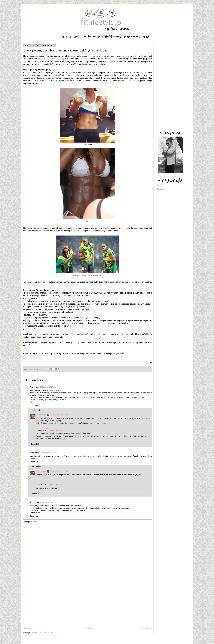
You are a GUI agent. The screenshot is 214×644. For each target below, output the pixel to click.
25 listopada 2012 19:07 (55, 431)
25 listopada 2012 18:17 (59, 415)
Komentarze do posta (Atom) (43, 633)
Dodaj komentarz (31, 522)
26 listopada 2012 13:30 (49, 502)
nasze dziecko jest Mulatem (51, 59)
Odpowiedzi (37, 410)
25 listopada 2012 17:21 (49, 453)
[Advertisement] (88, 605)
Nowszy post (29, 629)
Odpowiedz (34, 405)
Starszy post (147, 629)
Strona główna (88, 629)
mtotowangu (41, 415)
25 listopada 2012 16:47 (49, 387)
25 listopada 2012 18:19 (55, 485)
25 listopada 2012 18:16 (59, 472)
